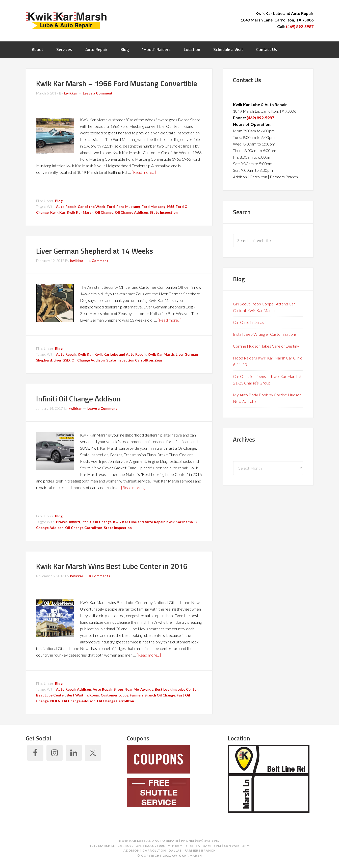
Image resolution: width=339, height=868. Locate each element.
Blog (59, 201)
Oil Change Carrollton (84, 528)
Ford (111, 207)
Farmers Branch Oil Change (152, 695)
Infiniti (75, 522)
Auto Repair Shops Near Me (116, 689)
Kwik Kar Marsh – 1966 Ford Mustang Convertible (117, 83)
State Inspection (164, 212)
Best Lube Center (51, 695)
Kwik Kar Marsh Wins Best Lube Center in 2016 (112, 566)
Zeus (159, 360)
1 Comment (99, 261)
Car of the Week (92, 207)
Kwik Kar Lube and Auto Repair (120, 354)
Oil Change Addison (132, 212)
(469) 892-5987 (300, 26)
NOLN (55, 701)
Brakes (62, 522)
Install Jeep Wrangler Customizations (265, 334)
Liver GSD (62, 360)
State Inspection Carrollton (130, 360)
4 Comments (99, 576)
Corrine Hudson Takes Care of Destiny (266, 346)
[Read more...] (144, 172)
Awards (147, 689)
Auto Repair (66, 207)
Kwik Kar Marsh (66, 20)
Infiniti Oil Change (97, 522)
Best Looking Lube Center (176, 689)
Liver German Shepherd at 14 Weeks (95, 251)
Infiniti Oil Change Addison (78, 399)
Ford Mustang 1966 (158, 207)
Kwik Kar (58, 212)
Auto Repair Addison (74, 689)
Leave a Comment (98, 93)
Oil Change (104, 212)
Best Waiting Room (83, 695)
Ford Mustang (128, 207)
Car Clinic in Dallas (249, 322)
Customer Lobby (114, 695)
